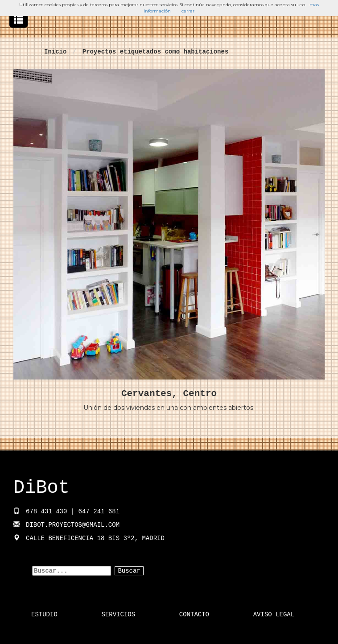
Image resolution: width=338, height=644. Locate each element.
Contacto (194, 615)
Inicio (55, 52)
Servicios (119, 615)
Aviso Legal (274, 615)
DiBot (41, 488)
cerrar (188, 11)
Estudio (44, 615)
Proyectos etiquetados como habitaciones (156, 52)
